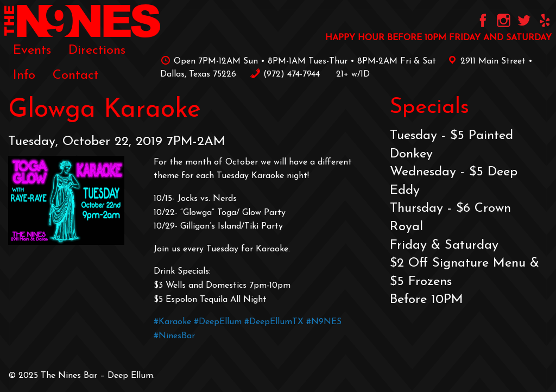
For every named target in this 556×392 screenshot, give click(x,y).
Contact (76, 75)
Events (32, 50)
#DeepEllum (218, 322)
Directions (97, 50)
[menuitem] (32, 50)
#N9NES (324, 322)
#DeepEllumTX (274, 322)
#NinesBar (174, 336)
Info (24, 75)
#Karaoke (172, 322)
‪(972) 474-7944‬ (285, 74)
